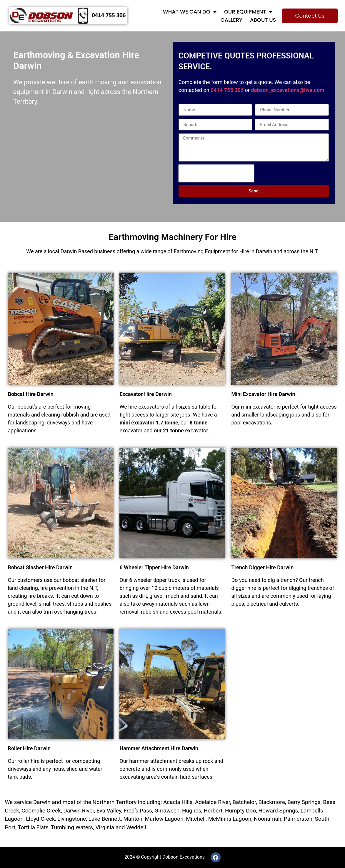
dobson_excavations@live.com (287, 90)
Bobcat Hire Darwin (31, 394)
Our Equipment (248, 12)
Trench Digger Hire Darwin (262, 567)
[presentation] (216, 173)
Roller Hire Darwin (29, 748)
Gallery (231, 20)
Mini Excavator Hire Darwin (263, 394)
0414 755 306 (227, 90)
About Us (263, 20)
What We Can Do (190, 12)
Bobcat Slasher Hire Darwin (40, 567)
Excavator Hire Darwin (145, 394)
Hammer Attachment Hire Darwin (159, 748)
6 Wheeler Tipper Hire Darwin (154, 567)
